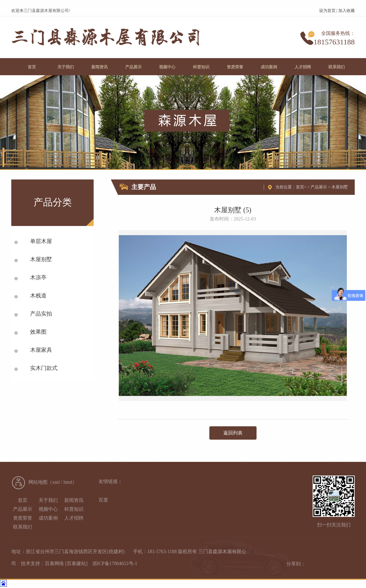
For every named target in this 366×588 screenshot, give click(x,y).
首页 (300, 187)
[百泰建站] (76, 564)
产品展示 (319, 187)
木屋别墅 (340, 187)
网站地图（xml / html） (53, 482)
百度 (103, 500)
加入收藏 (347, 11)
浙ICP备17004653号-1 (115, 564)
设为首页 (327, 11)
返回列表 (233, 433)
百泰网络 (54, 564)
